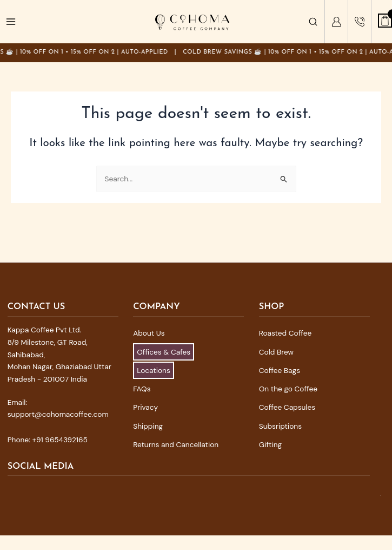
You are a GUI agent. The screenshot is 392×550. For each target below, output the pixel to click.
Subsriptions (280, 426)
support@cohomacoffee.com (58, 414)
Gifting (270, 444)
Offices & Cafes (164, 352)
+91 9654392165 (60, 440)
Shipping (148, 426)
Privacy (145, 407)
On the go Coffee (288, 389)
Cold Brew (276, 352)
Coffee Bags (280, 370)
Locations (154, 370)
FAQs (142, 389)
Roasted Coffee (285, 333)
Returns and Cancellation (176, 444)
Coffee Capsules (287, 407)
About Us (149, 333)
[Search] (313, 22)
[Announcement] (196, 53)
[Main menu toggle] (11, 22)
